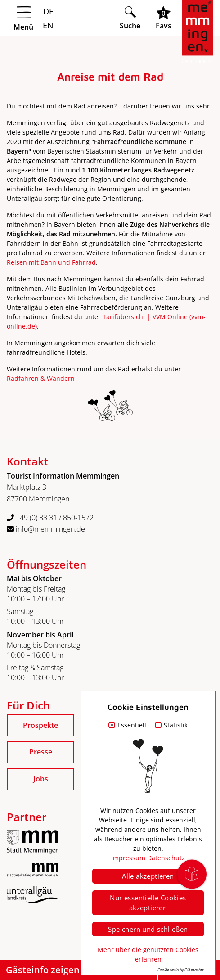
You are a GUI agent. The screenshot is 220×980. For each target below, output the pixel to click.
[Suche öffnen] (133, 18)
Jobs (41, 779)
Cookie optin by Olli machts (181, 970)
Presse (41, 752)
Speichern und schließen (148, 929)
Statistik (176, 725)
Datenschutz (166, 858)
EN (47, 25)
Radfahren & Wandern (41, 378)
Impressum (128, 858)
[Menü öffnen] (61, 18)
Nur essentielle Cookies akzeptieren (148, 903)
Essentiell (132, 725)
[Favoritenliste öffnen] (166, 18)
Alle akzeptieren (148, 876)
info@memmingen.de (46, 529)
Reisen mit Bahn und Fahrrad (51, 262)
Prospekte (40, 725)
